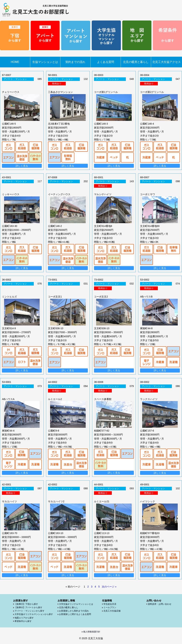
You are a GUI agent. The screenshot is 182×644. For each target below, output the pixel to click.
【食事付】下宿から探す (26, 604)
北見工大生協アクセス (167, 62)
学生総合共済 (110, 604)
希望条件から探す (23, 621)
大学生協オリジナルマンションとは (76, 604)
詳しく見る (22, 166)
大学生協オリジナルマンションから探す (34, 614)
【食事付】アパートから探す (28, 607)
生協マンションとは (45, 62)
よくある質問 (106, 62)
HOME (15, 62)
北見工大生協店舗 (112, 611)
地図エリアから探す (24, 618)
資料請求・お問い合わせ (160, 604)
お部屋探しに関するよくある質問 (75, 614)
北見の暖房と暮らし (136, 62)
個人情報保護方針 (92, 632)
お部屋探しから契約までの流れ (74, 611)
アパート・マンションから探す (30, 611)
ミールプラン (110, 607)
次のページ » (109, 587)
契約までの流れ (75, 62)
